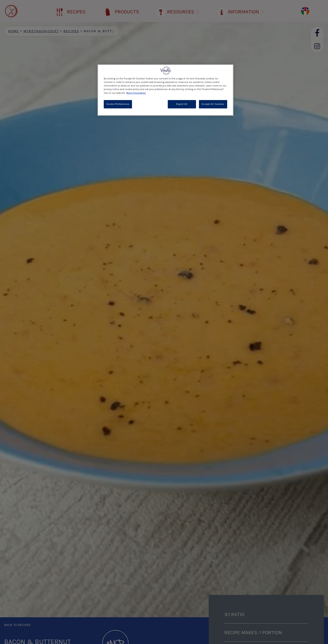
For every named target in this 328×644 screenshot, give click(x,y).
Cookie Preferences (118, 104)
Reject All (182, 104)
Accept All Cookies (213, 104)
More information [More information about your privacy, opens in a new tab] (136, 93)
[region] (165, 90)
